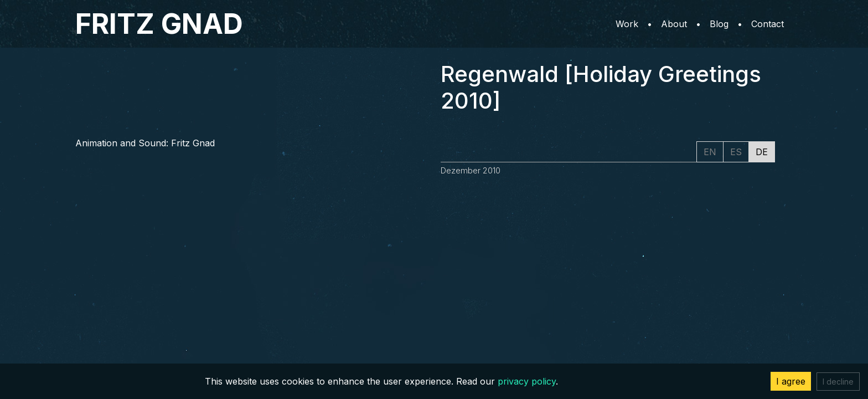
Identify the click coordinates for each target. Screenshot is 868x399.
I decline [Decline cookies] (838, 382)
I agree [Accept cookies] (791, 381)
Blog (719, 24)
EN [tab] (710, 152)
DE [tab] (762, 152)
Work (627, 24)
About (674, 24)
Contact (768, 24)
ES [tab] (736, 152)
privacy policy (527, 381)
